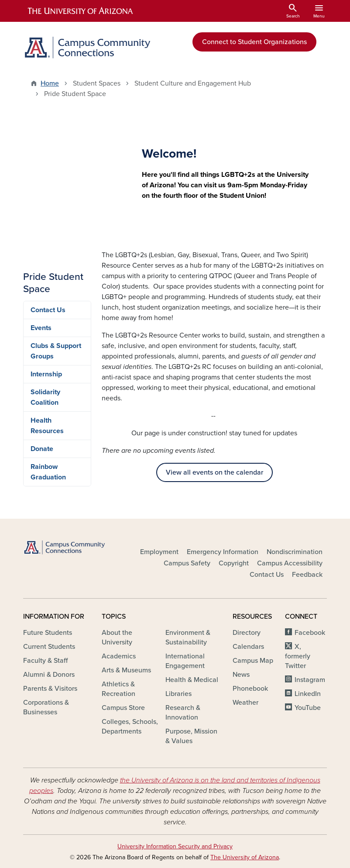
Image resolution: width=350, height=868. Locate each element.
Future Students (48, 633)
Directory (247, 633)
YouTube (308, 708)
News (241, 675)
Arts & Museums (126, 670)
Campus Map (253, 661)
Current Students (49, 647)
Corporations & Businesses (46, 707)
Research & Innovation (183, 713)
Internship (46, 374)
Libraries (178, 694)
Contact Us (48, 310)
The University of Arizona (245, 857)
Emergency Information (223, 552)
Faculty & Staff (45, 661)
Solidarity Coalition (45, 397)
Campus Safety (187, 563)
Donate (42, 449)
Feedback (307, 575)
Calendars (248, 647)
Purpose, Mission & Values (191, 736)
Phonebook (250, 689)
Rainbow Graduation (48, 472)
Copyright (234, 563)
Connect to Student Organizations (254, 42)
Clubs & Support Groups (56, 351)
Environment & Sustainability (188, 637)
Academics (119, 656)
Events (41, 328)
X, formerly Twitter (298, 656)
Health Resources (47, 426)
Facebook (310, 633)
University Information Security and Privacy (175, 846)
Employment (159, 552)
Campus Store (123, 708)
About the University (117, 637)
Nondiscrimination (295, 552)
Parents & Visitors (50, 689)
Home (50, 83)
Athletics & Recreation (118, 689)
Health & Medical (192, 680)
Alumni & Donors (49, 675)
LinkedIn (308, 694)
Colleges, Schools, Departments (130, 727)
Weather (245, 703)
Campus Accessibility (290, 563)
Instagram (310, 680)
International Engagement (185, 661)
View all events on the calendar (214, 472)
